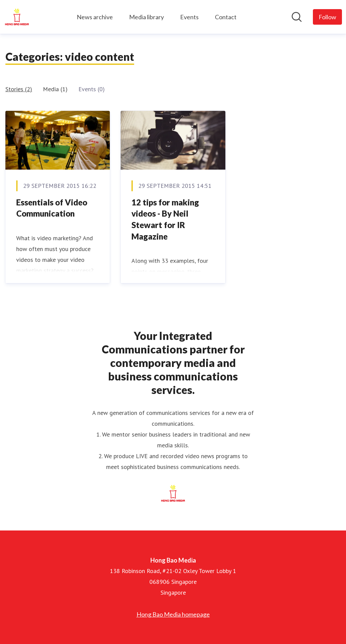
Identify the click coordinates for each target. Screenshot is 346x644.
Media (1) (55, 89)
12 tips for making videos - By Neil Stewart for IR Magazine (165, 219)
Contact (226, 17)
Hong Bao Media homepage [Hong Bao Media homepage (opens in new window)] (173, 614)
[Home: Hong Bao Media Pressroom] (17, 17)
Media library (146, 17)
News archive (95, 17)
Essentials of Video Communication (52, 208)
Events (189, 17)
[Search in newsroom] (297, 17)
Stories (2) (19, 89)
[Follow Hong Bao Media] (327, 17)
